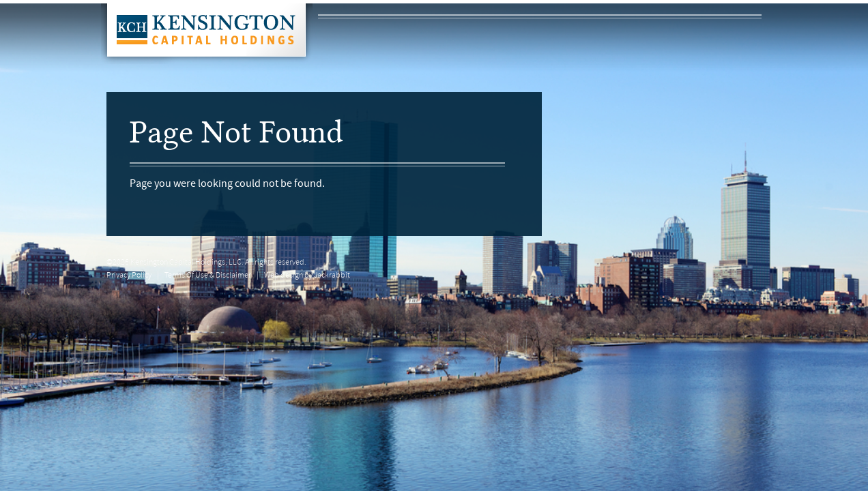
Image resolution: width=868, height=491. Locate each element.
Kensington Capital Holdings (207, 34)
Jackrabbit (332, 276)
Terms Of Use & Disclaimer (208, 276)
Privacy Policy (129, 276)
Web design (284, 276)
